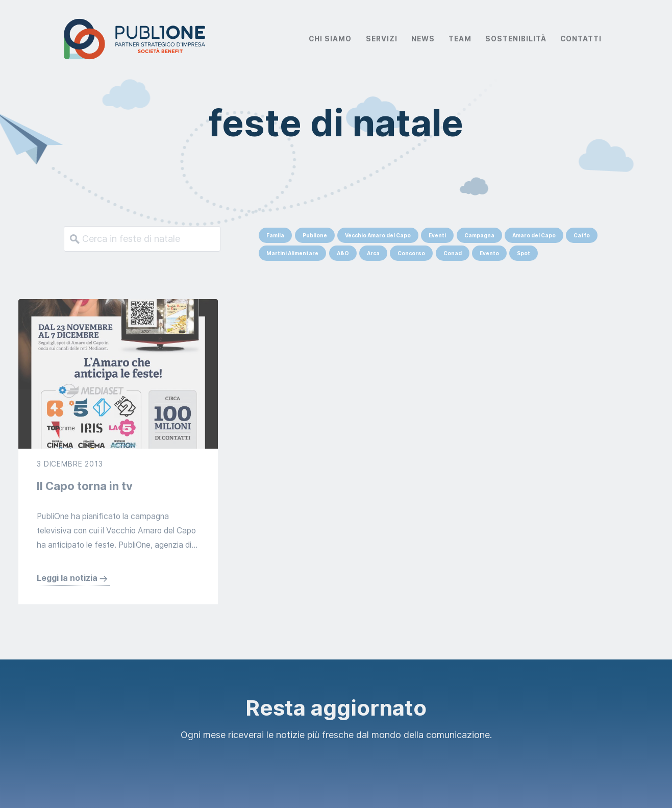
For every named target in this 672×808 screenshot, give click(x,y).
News (423, 39)
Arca (373, 253)
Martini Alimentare (292, 253)
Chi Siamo (330, 39)
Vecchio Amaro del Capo (378, 235)
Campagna (479, 235)
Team (460, 39)
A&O (343, 253)
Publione (315, 235)
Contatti (581, 39)
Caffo (582, 235)
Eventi (437, 235)
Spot (524, 253)
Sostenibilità (516, 39)
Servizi (382, 39)
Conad (453, 253)
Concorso (411, 253)
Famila (275, 235)
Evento (489, 253)
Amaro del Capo (534, 235)
